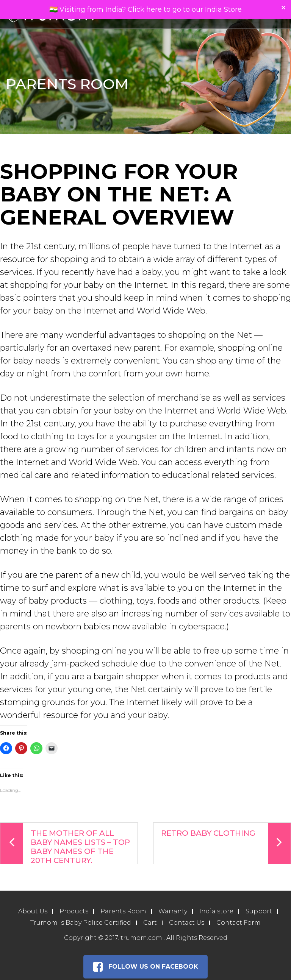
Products (74, 911)
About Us (33, 911)
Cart (150, 923)
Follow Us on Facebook (145, 967)
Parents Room (123, 911)
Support (259, 911)
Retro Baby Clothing (226, 843)
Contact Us (187, 923)
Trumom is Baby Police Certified (81, 923)
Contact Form (239, 923)
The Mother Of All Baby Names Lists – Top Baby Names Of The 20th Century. (65, 843)
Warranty (173, 911)
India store (216, 911)
